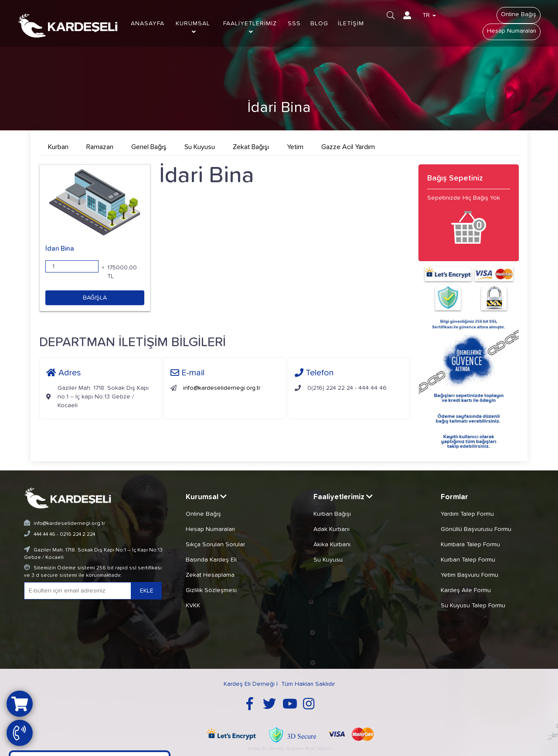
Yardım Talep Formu (467, 514)
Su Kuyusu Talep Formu (473, 606)
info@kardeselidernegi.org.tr (222, 388)
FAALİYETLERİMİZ (250, 28)
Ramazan (100, 147)
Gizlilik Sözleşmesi (211, 590)
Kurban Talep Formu (468, 560)
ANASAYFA (148, 24)
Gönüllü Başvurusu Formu (476, 529)
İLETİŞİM (351, 24)
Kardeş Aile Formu (466, 590)
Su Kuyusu (200, 147)
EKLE (147, 591)
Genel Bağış (149, 147)
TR (429, 15)
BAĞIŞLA (95, 298)
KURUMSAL (193, 28)
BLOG (319, 24)
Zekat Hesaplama (210, 575)
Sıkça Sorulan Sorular (215, 545)
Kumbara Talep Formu (470, 545)
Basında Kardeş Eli (211, 560)
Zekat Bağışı (251, 147)
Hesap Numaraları (512, 31)
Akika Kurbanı (332, 545)
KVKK (193, 606)
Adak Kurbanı (332, 529)
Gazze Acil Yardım (348, 147)
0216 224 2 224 (77, 535)
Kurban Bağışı (332, 514)
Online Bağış (519, 14)
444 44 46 (44, 535)
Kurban (58, 147)
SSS (294, 24)
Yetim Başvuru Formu (470, 575)
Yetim (295, 147)
